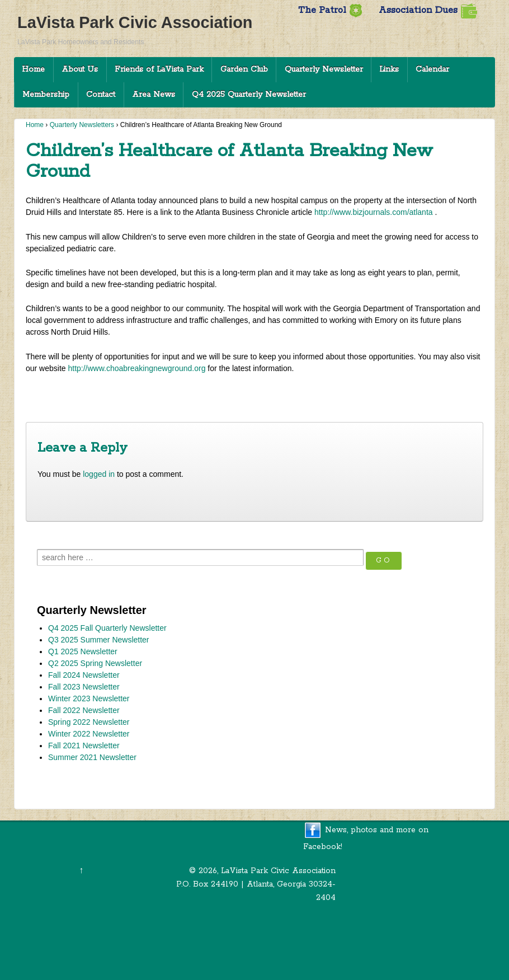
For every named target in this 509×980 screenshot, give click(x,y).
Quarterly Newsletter (324, 69)
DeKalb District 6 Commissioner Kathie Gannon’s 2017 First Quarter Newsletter (166, 394)
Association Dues (428, 10)
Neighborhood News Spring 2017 (417, 394)
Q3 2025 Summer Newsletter (99, 640)
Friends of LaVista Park (159, 69)
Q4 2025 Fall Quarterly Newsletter (107, 628)
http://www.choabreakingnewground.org (136, 368)
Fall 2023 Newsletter (84, 687)
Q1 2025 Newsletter (83, 651)
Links (389, 69)
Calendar (432, 69)
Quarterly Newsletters (82, 125)
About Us (80, 69)
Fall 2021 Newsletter (84, 745)
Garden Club (244, 69)
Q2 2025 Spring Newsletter (95, 663)
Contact (101, 95)
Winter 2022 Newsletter (89, 734)
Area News (154, 95)
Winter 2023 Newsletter (89, 698)
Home (33, 69)
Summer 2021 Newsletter (92, 757)
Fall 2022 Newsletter (84, 710)
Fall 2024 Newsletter (84, 675)
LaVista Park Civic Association (135, 22)
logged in (99, 474)
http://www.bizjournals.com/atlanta (374, 212)
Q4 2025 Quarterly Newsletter (249, 95)
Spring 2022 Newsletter (89, 722)
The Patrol (330, 10)
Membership (46, 95)
